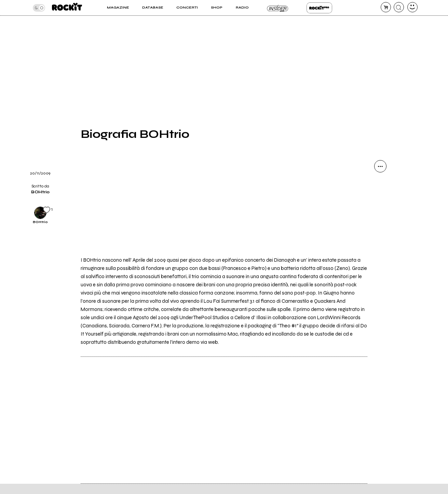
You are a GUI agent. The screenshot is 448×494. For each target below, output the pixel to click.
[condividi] (380, 166)
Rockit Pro (319, 8)
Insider (278, 8)
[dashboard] (412, 7)
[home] (67, 8)
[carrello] (386, 7)
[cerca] (399, 7)
